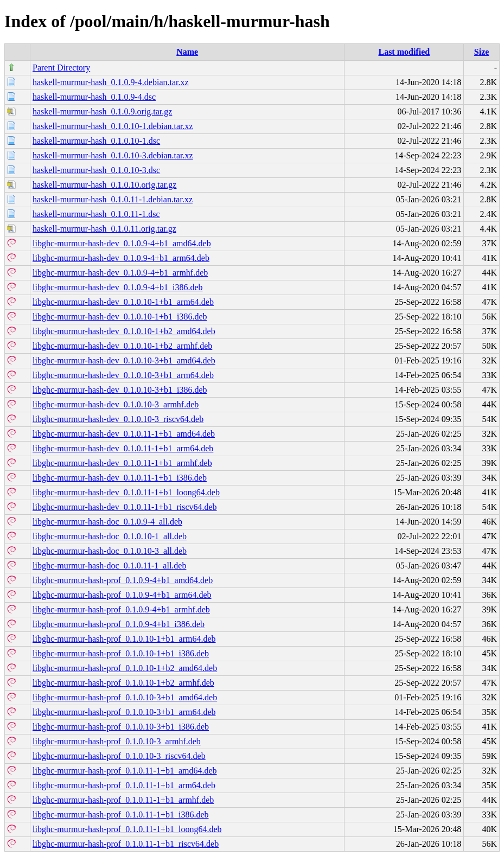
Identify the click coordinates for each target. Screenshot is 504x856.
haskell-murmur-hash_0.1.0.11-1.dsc (96, 214)
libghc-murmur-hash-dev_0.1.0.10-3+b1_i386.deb (120, 390)
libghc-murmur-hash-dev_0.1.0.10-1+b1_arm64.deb (123, 302)
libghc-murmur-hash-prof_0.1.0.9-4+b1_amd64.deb (123, 580)
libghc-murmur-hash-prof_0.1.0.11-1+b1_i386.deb (121, 815)
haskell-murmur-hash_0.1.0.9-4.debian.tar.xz (111, 82)
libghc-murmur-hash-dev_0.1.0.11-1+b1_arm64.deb (123, 448)
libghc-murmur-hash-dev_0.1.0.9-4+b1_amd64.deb (122, 243)
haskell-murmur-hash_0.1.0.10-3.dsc (96, 170)
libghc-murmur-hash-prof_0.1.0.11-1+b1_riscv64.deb (126, 844)
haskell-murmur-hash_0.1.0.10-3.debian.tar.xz (113, 155)
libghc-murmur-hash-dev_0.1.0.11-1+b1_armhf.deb (122, 463)
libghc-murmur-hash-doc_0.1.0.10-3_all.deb (110, 551)
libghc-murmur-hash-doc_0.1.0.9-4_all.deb (107, 522)
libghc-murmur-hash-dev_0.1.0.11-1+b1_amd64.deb (124, 434)
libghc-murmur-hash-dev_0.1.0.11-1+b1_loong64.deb (126, 492)
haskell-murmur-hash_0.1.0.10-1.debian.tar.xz (113, 126)
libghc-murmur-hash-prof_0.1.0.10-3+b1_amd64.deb (125, 697)
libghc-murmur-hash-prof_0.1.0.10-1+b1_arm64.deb (124, 639)
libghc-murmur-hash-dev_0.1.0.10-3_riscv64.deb (118, 419)
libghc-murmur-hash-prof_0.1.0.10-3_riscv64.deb (119, 756)
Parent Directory (61, 68)
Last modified (404, 52)
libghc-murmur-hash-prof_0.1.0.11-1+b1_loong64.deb (127, 829)
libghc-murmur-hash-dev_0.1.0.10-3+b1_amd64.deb (124, 360)
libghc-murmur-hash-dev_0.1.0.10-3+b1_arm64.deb (123, 375)
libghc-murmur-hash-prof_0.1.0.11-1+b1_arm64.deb (124, 785)
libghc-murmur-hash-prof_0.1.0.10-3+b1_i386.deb (121, 727)
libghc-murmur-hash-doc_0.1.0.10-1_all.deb (110, 536)
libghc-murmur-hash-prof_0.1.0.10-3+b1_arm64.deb (124, 712)
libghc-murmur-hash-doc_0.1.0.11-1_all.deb (109, 566)
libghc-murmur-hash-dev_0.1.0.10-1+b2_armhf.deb (122, 346)
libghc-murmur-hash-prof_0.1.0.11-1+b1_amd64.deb (125, 771)
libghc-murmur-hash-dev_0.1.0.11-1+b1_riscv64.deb (125, 507)
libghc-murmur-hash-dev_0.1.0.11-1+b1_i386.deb (120, 478)
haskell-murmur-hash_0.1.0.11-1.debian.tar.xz (113, 199)
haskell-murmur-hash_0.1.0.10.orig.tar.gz (104, 185)
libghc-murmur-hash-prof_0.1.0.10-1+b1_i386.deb (121, 653)
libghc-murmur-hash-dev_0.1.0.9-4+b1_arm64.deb (121, 258)
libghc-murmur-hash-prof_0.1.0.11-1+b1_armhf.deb (123, 800)
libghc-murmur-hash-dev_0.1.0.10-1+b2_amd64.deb (124, 331)
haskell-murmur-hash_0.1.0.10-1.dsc (96, 141)
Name (187, 52)
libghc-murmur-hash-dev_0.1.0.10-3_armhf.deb (116, 404)
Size (482, 52)
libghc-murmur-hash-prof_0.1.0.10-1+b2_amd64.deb (125, 668)
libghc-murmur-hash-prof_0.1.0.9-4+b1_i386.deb (119, 624)
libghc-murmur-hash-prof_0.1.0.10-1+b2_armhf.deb (123, 683)
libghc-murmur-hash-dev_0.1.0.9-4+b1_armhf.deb (120, 273)
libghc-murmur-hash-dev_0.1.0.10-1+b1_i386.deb (120, 317)
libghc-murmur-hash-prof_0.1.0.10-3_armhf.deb (117, 741)
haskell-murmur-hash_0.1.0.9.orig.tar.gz (102, 111)
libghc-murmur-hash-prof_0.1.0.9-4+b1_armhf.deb (121, 609)
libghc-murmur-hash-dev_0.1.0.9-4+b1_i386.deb (118, 287)
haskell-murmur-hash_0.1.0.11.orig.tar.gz (104, 229)
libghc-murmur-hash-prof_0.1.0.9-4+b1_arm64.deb (122, 595)
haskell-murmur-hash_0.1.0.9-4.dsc (94, 97)
